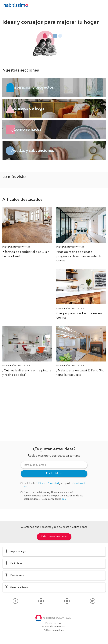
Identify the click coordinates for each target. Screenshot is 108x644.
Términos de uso (53, 623)
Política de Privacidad (47, 483)
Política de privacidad (53, 627)
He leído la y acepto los (53, 485)
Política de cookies (53, 630)
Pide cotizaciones (54, 639)
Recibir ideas (54, 474)
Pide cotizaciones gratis (54, 537)
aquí (64, 499)
